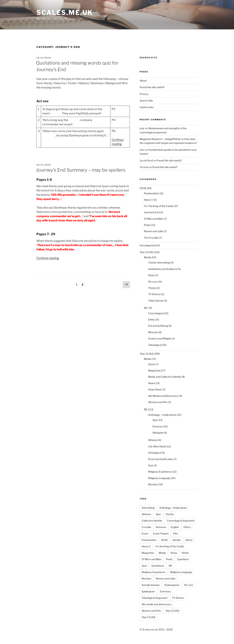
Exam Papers (161, 533)
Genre (152, 364)
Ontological (155, 453)
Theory (152, 288)
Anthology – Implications (162, 415)
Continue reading (48, 258)
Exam (145, 533)
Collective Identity (152, 521)
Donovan (158, 426)
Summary (165, 591)
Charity (170, 514)
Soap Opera (155, 389)
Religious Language (159, 478)
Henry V (148, 200)
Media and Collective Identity (165, 377)
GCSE (143, 188)
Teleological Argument (154, 598)
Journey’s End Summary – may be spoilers (81, 170)
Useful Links (147, 107)
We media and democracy (157, 604)
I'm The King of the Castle (159, 206)
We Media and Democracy (163, 396)
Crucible (146, 527)
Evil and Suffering (158, 326)
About (143, 81)
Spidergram (148, 591)
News (152, 275)
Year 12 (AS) (147, 252)
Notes (185, 553)
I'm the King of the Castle (170, 546)
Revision (153, 484)
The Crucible (151, 238)
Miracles (153, 332)
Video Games (156, 301)
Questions (183, 559)
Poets (147, 225)
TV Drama (154, 294)
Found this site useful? (152, 87)
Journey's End (152, 212)
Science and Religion (160, 338)
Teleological (155, 345)
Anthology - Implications (173, 508)
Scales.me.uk (65, 13)
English (175, 527)
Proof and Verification (161, 459)
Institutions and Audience (163, 269)
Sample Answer (151, 585)
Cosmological (156, 313)
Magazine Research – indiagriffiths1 (160, 139)
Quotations (158, 566)
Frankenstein (151, 193)
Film (176, 533)
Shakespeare (172, 585)
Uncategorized (148, 245)
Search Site (146, 101)
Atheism (153, 440)
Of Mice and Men (154, 219)
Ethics (152, 319)
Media (147, 257)
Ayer (155, 420)
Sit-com (153, 282)
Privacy (144, 94)
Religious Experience (160, 472)
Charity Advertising (159, 262)
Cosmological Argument (181, 521)
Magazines (154, 370)
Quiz (151, 465)
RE (146, 308)
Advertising (148, 508)
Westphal (158, 433)
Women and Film (158, 402)
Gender (177, 540)
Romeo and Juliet (154, 231)
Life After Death (157, 446)
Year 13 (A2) (147, 354)
